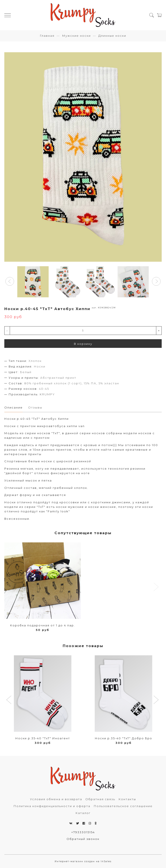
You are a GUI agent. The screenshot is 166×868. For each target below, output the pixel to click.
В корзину (83, 344)
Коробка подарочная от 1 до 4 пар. (43, 625)
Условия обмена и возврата (56, 799)
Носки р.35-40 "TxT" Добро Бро (124, 738)
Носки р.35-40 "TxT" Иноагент (43, 738)
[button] (10, 281)
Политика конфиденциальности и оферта (52, 806)
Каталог (83, 813)
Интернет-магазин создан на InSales (83, 861)
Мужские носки (76, 36)
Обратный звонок (83, 839)
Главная (47, 36)
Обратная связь (100, 799)
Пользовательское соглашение (123, 806)
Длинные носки (112, 36)
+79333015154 (83, 832)
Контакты (127, 799)
